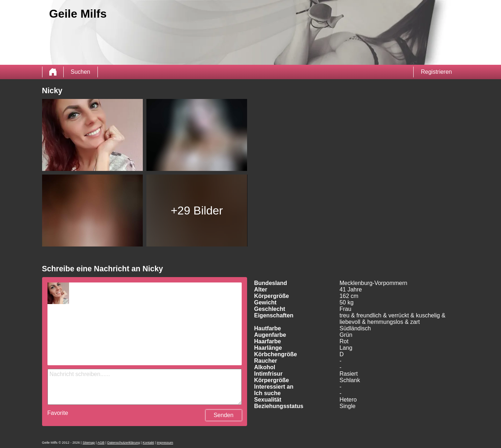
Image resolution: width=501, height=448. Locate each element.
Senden (224, 415)
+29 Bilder (197, 211)
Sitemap (89, 443)
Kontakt (149, 443)
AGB (101, 443)
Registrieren (436, 72)
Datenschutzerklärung (124, 443)
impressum (165, 443)
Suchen (81, 72)
